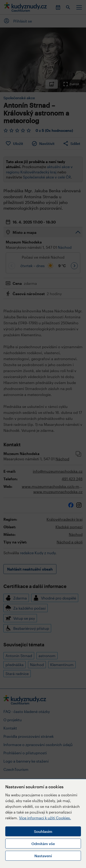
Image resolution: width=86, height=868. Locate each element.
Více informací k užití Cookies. (45, 818)
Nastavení (43, 856)
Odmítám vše (43, 844)
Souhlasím (43, 831)
